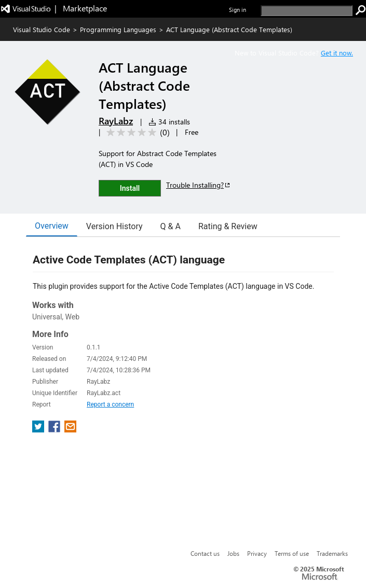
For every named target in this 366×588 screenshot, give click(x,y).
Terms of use (292, 553)
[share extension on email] (70, 430)
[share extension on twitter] (39, 430)
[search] (307, 11)
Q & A (171, 226)
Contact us (205, 553)
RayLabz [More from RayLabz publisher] (116, 121)
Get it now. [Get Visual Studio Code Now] (337, 53)
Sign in (238, 10)
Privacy (257, 553)
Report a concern (110, 404)
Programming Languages (118, 29)
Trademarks (332, 553)
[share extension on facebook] (55, 430)
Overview (52, 226)
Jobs (233, 553)
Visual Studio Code (42, 29)
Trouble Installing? (199, 185)
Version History (114, 226)
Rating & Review (228, 226)
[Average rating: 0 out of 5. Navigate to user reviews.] (136, 132)
